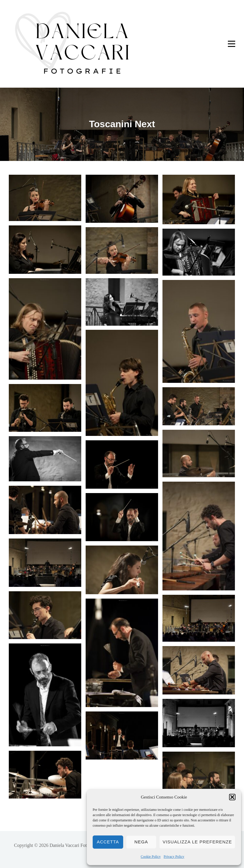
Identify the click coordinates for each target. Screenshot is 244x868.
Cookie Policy (151, 857)
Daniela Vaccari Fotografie (75, 845)
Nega (141, 842)
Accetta (108, 842)
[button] (232, 797)
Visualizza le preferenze (197, 842)
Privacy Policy (174, 857)
